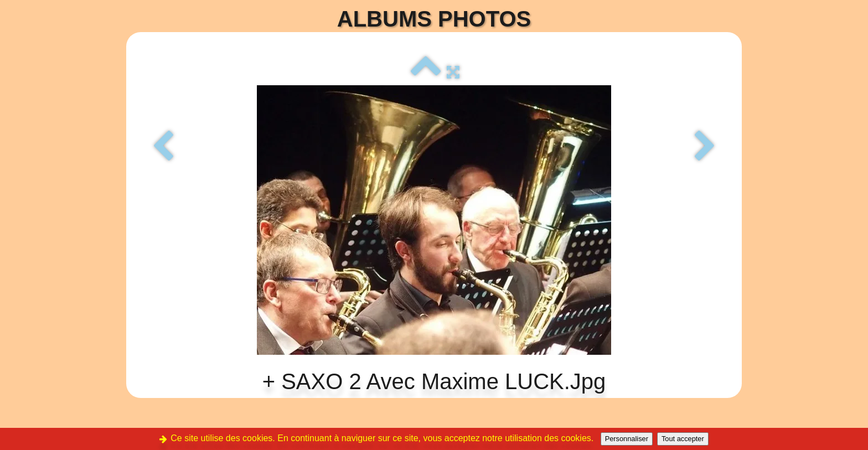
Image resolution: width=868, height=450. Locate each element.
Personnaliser (627, 439)
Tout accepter (683, 439)
